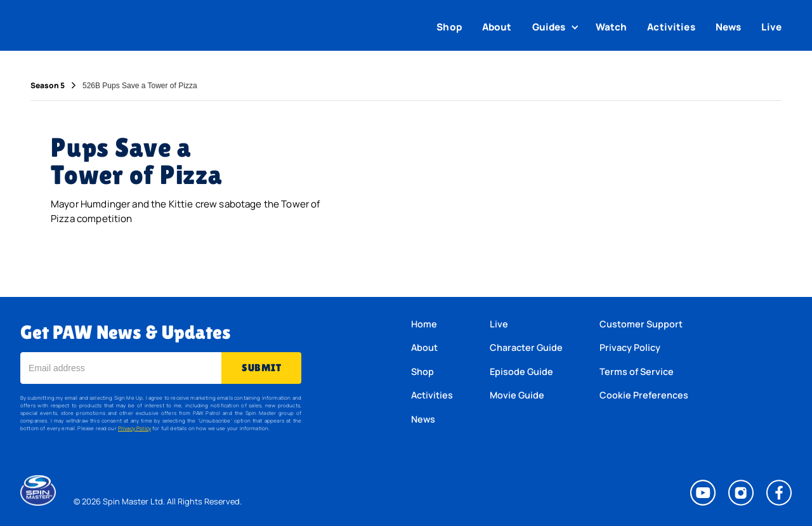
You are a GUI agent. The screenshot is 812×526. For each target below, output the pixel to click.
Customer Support (641, 324)
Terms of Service (637, 371)
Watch (612, 27)
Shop (449, 27)
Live (771, 27)
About (497, 27)
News (729, 27)
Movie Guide (517, 395)
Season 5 (48, 86)
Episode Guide (521, 371)
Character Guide (526, 347)
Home (424, 324)
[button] (557, 27)
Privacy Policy (134, 428)
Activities (671, 27)
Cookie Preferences (644, 395)
